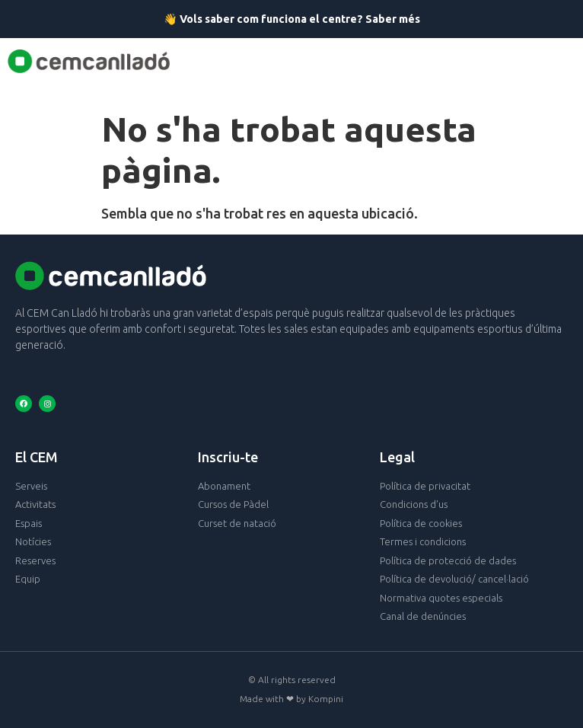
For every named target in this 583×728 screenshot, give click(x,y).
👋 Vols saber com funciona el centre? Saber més (292, 19)
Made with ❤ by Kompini (291, 699)
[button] (306, 62)
